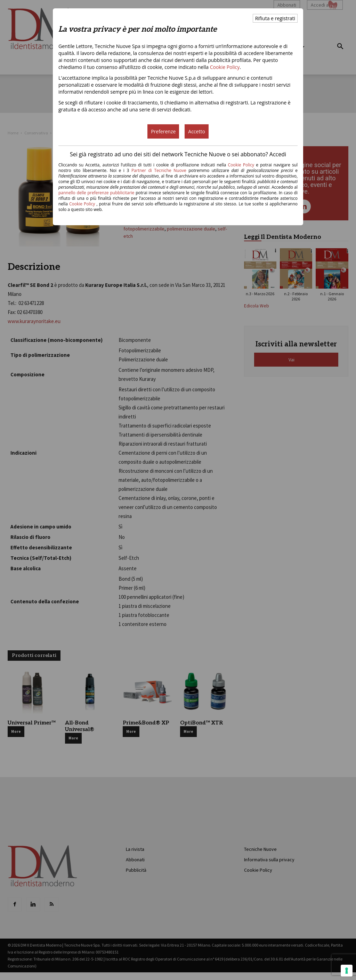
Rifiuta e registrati (275, 18)
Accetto (197, 131)
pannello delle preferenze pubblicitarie (96, 193)
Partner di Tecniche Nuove (160, 170)
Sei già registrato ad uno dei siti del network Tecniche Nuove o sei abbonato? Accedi (178, 154)
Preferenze (163, 131)
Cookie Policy (225, 67)
